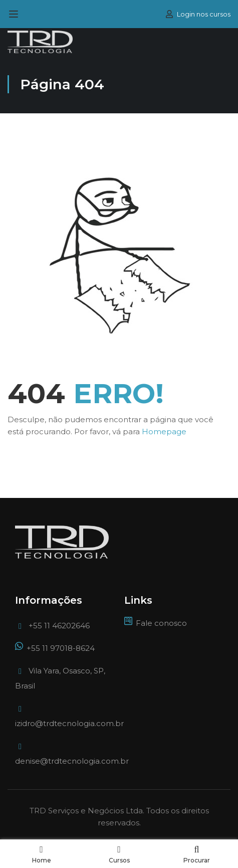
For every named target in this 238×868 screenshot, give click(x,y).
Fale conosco (156, 623)
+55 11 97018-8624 (55, 648)
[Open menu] (15, 14)
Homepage (164, 431)
